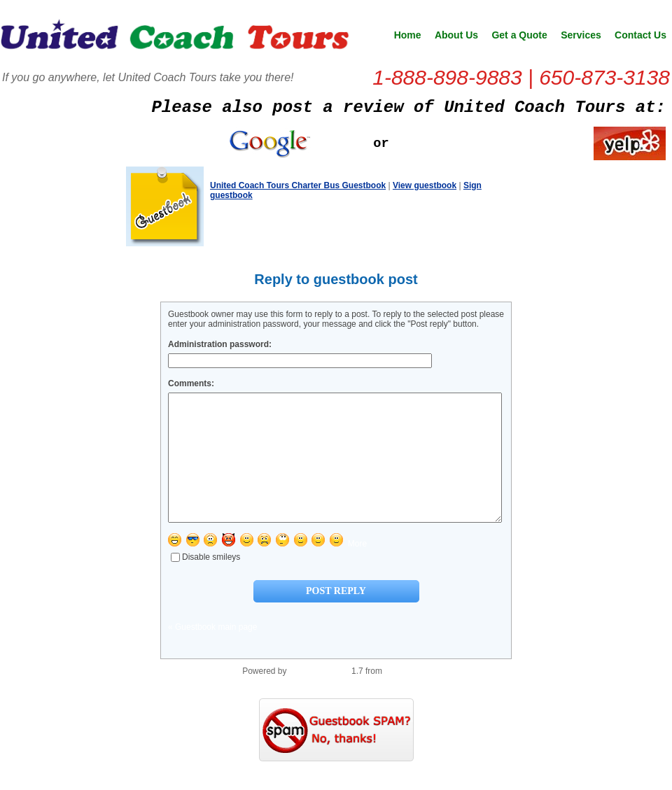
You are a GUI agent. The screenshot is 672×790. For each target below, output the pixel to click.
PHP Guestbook (319, 696)
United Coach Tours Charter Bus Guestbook (298, 185)
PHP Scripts (407, 696)
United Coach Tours (175, 39)
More (357, 569)
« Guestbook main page (212, 652)
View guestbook (425, 185)
